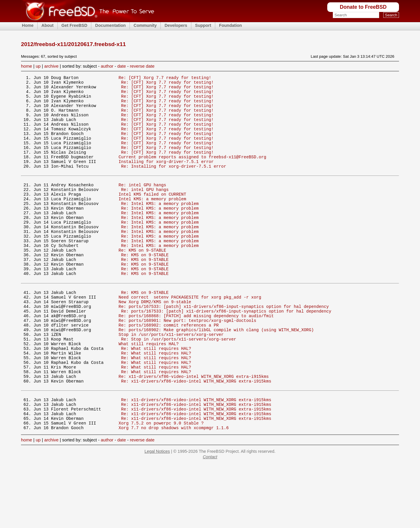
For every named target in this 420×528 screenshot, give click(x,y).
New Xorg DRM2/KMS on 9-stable (155, 343)
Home (28, 25)
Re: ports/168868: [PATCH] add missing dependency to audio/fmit (196, 359)
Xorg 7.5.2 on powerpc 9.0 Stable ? (161, 486)
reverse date (142, 66)
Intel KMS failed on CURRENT (153, 216)
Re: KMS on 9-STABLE (142, 282)
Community (145, 25)
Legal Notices (157, 515)
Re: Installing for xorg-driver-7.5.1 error (174, 184)
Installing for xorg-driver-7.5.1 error (166, 178)
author (107, 66)
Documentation (110, 25)
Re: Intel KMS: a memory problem (160, 227)
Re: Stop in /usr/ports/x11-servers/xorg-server (179, 387)
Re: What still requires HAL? (156, 398)
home (27, 66)
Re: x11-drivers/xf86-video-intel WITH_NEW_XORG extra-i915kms (194, 431)
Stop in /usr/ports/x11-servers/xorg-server (171, 381)
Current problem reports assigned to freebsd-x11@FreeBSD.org (192, 172)
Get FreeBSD (75, 25)
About (48, 25)
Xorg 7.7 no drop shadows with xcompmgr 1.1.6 (174, 491)
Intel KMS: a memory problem (153, 221)
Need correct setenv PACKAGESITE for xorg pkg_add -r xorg (190, 337)
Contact (210, 521)
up (38, 66)
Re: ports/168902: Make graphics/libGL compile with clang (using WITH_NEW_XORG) (216, 376)
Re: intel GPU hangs (142, 205)
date (122, 66)
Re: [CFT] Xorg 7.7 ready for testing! (165, 78)
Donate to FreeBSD (363, 7)
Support (203, 25)
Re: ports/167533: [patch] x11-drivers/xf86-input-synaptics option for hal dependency (224, 348)
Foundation (230, 25)
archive (51, 66)
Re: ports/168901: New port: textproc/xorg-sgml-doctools (188, 365)
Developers (176, 25)
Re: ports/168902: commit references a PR (169, 370)
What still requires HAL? (149, 393)
